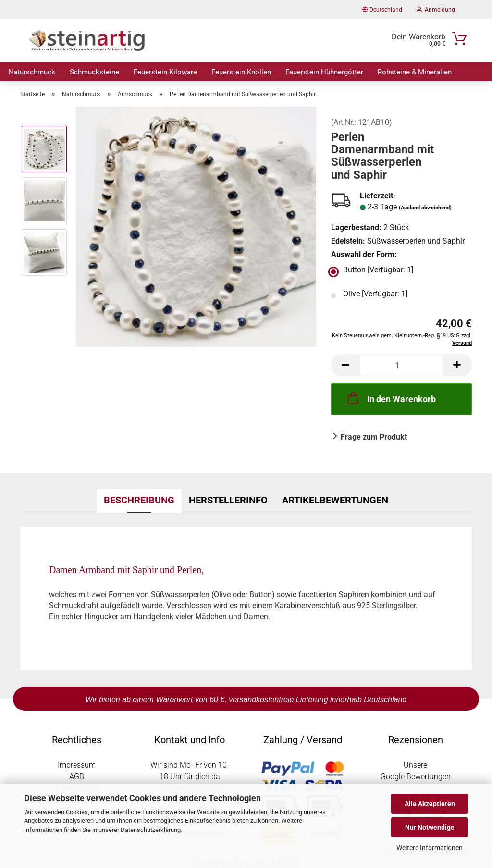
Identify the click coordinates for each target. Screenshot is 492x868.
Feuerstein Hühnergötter (324, 72)
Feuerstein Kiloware (165, 72)
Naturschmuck (32, 72)
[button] (345, 365)
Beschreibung (139, 500)
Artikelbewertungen (335, 500)
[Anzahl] (401, 365)
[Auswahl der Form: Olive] (401, 296)
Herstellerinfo (228, 500)
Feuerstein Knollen (241, 72)
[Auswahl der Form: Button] (401, 272)
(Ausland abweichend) (425, 208)
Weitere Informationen (430, 848)
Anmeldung (436, 10)
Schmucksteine (94, 72)
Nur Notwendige (430, 827)
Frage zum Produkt (374, 437)
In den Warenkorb (391, 398)
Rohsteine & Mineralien (415, 72)
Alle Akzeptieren (430, 804)
